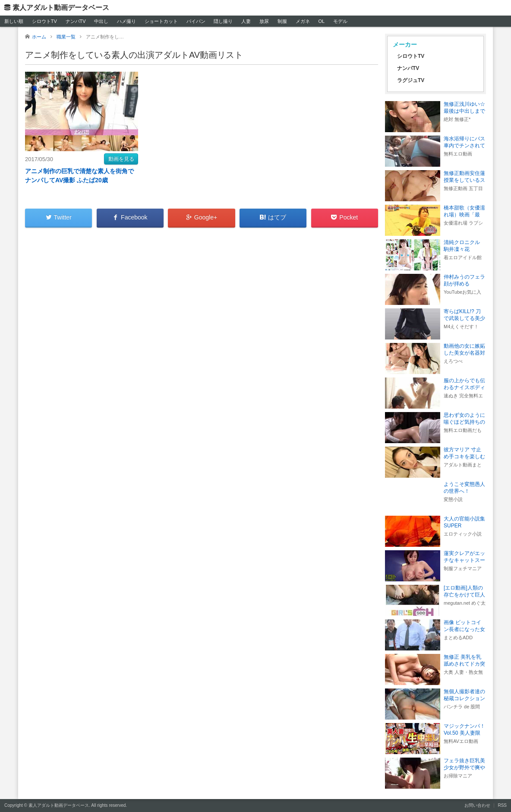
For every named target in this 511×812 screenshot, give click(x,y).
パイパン (196, 21)
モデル (340, 21)
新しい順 (14, 21)
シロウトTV (44, 21)
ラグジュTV (411, 80)
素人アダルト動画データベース (61, 8)
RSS (502, 805)
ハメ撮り (126, 21)
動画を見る (121, 159)
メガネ (303, 21)
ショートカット (161, 21)
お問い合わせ (477, 805)
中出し (101, 21)
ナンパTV (76, 21)
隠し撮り (223, 21)
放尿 (264, 21)
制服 (282, 21)
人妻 (246, 21)
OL (321, 21)
